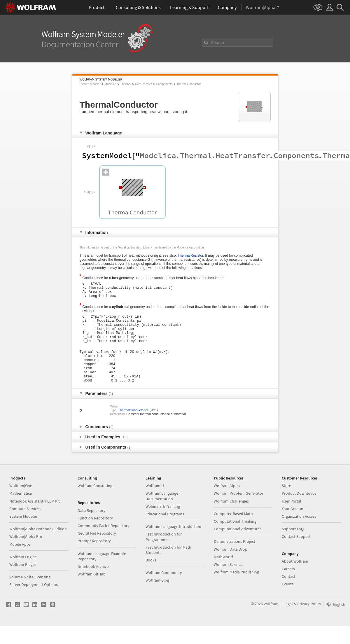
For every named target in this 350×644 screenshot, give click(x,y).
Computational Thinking (235, 540)
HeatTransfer (143, 84)
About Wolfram (295, 580)
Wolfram (271, 622)
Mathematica (21, 512)
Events (288, 602)
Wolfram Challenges (231, 519)
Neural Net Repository (97, 552)
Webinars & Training (163, 525)
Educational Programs (165, 532)
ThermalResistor (190, 256)
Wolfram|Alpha (227, 504)
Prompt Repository (94, 559)
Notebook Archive (93, 585)
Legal (288, 622)
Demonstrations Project (235, 560)
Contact (289, 595)
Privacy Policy (309, 622)
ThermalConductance (133, 428)
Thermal (126, 84)
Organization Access (299, 535)
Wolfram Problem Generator (239, 512)
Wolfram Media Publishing (236, 590)
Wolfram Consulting (95, 504)
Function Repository (95, 536)
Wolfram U (155, 504)
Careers (288, 587)
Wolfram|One (21, 504)
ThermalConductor (189, 84)
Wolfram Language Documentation (162, 514)
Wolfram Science (228, 583)
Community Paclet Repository (104, 544)
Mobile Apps (20, 563)
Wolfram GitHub (92, 592)
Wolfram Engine (23, 575)
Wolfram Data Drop (231, 568)
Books (151, 578)
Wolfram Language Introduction (173, 545)
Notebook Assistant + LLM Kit (35, 519)
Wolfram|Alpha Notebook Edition (38, 547)
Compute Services (25, 527)
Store (286, 504)
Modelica (111, 84)
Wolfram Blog (157, 598)
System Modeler (90, 84)
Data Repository (92, 529)
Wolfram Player (23, 583)
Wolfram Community (164, 591)
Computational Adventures (238, 547)
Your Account (293, 527)
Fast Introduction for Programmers (164, 555)
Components (164, 84)
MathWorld (223, 575)
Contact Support (296, 555)
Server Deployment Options (34, 603)
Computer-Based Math (233, 532)
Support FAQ (293, 547)
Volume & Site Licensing (30, 595)
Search (218, 43)
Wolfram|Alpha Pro (26, 555)
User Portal (292, 519)
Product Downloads (299, 512)
